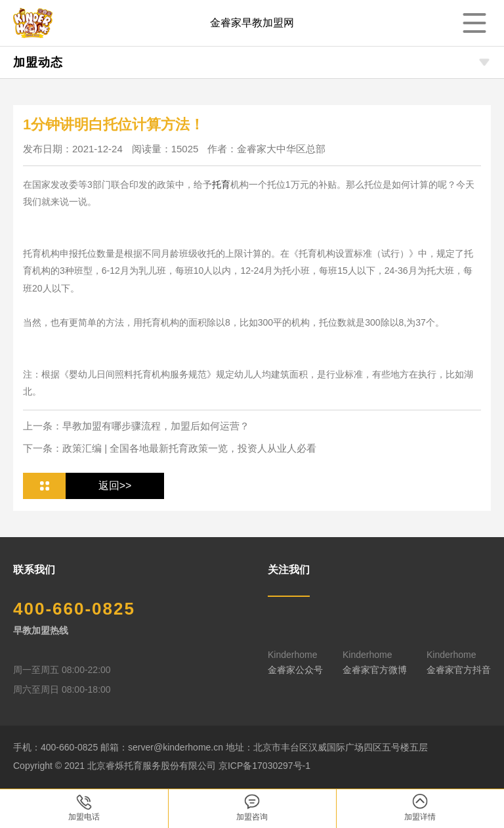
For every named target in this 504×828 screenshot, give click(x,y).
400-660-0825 (74, 609)
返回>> (115, 486)
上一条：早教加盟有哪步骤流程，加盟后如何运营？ (136, 426)
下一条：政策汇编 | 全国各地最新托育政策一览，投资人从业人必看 (170, 448)
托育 (221, 185)
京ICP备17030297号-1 (264, 766)
